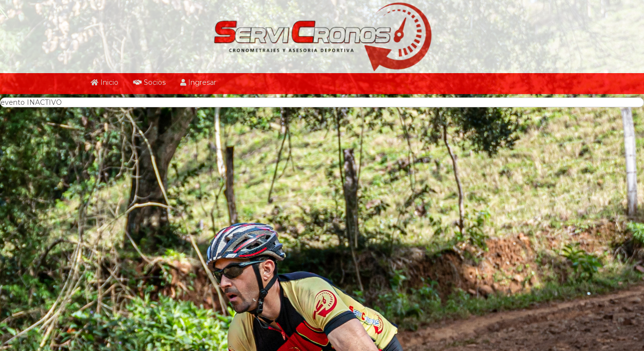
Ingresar (198, 82)
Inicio (104, 82)
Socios (149, 82)
